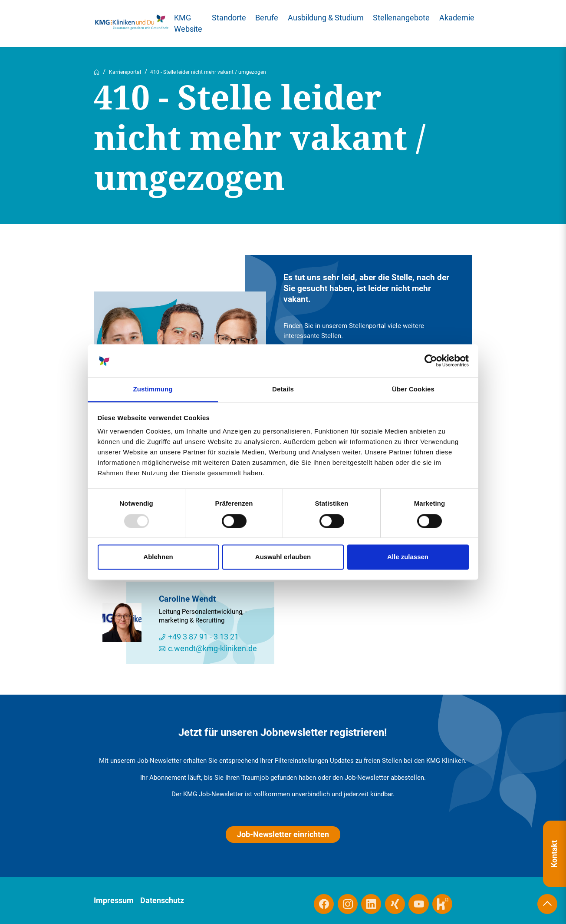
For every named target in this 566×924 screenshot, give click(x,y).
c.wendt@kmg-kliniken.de (212, 649)
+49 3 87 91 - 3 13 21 (203, 637)
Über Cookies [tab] (413, 389)
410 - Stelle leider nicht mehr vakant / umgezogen (208, 72)
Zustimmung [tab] (153, 389)
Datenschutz (162, 901)
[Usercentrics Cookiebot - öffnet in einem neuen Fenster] (431, 361)
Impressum (114, 901)
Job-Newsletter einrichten (283, 835)
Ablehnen (158, 557)
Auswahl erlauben (283, 557)
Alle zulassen (408, 557)
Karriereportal (125, 72)
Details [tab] (283, 389)
